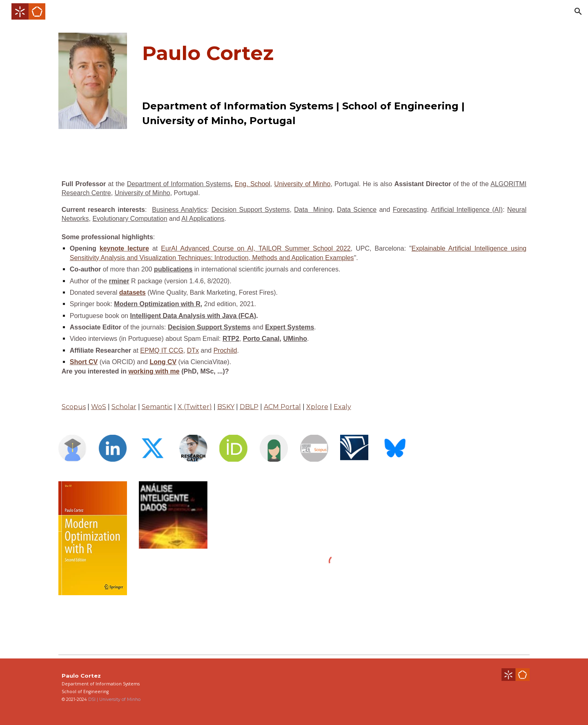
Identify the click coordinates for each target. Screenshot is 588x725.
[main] (314, 53)
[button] (578, 11)
